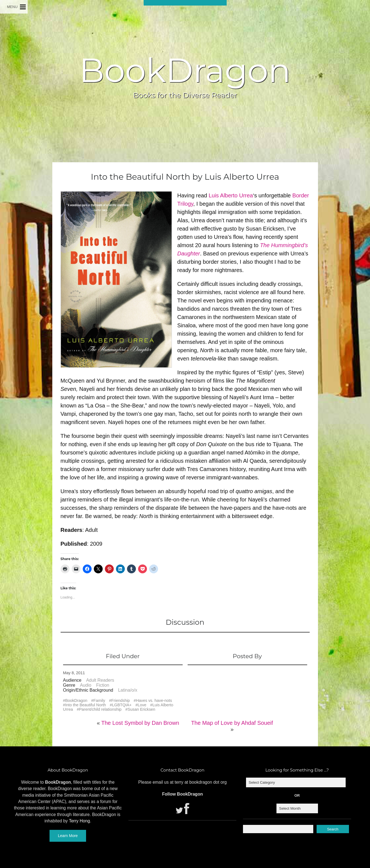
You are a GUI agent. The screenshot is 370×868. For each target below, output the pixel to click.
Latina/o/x (128, 690)
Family (99, 700)
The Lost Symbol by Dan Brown (140, 723)
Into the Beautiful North (86, 705)
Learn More (68, 836)
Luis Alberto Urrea (231, 195)
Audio (86, 685)
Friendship (121, 700)
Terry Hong (79, 821)
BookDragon (185, 70)
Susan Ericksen (141, 709)
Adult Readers (100, 680)
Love (142, 705)
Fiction (103, 685)
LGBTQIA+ (122, 705)
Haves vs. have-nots (154, 700)
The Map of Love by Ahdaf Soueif (232, 723)
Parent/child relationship (100, 709)
